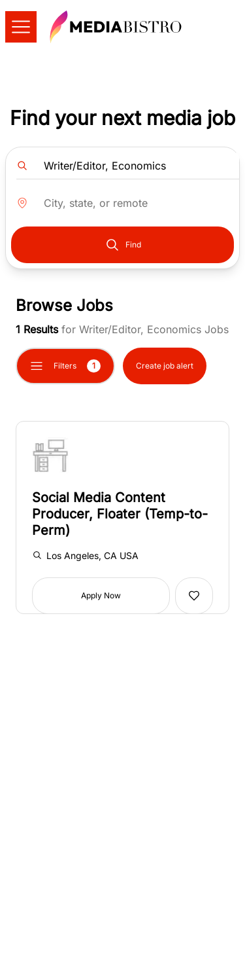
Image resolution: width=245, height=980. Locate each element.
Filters (65, 366)
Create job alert (165, 366)
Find (123, 245)
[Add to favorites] (194, 596)
